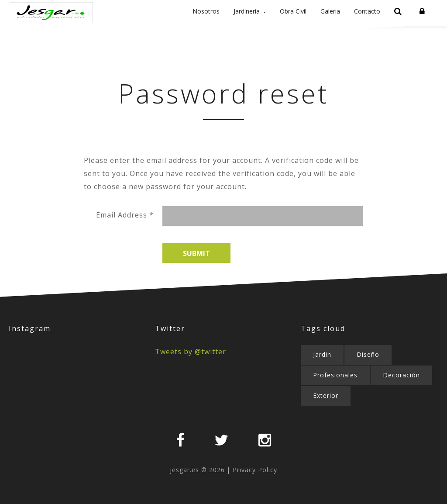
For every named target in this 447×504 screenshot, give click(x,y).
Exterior (326, 413)
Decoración (401, 392)
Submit (196, 270)
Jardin (322, 371)
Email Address (125, 232)
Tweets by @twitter (191, 369)
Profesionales (335, 392)
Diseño (368, 371)
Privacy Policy (255, 487)
